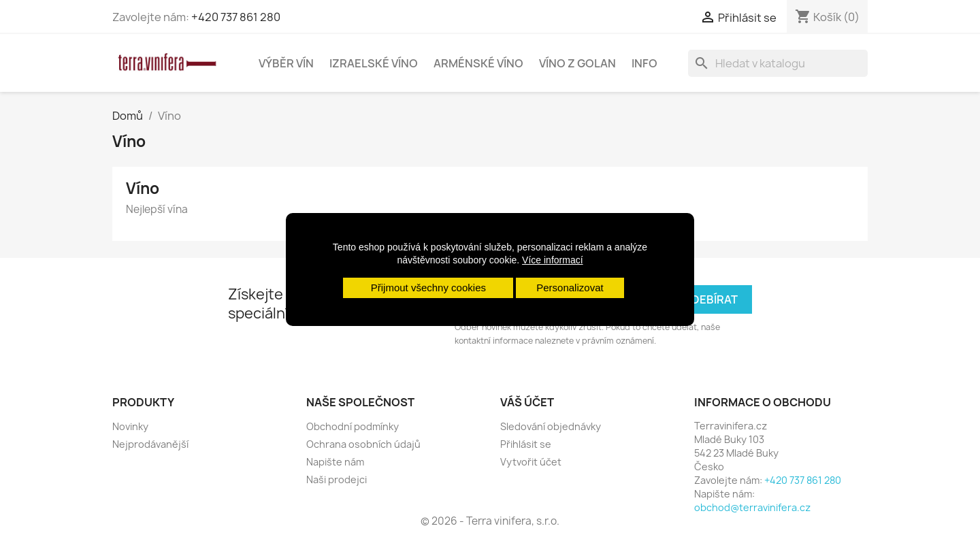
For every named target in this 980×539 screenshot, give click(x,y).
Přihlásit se (526, 444)
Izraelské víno (374, 63)
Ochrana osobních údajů (363, 444)
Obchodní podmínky (353, 426)
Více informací (552, 260)
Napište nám (335, 462)
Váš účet (527, 402)
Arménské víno (478, 63)
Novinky (130, 426)
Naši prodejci (337, 479)
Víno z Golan (577, 63)
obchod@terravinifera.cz (752, 507)
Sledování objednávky (551, 426)
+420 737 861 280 (236, 17)
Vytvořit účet (531, 462)
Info (644, 63)
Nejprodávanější (150, 444)
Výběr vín (286, 63)
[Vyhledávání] (778, 63)
